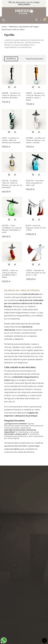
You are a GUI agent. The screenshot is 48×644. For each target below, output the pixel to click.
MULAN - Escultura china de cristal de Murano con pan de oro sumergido (12, 184)
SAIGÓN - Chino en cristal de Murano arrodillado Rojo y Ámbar (10, 274)
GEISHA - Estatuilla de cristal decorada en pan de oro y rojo (36, 273)
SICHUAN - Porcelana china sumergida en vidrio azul (35, 183)
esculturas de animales (15, 446)
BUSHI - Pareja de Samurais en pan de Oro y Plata (36, 228)
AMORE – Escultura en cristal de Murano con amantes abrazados (11, 95)
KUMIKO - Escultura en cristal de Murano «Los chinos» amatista (36, 140)
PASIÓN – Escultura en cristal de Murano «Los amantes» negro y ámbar (35, 96)
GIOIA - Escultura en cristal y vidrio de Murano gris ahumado (11, 140)
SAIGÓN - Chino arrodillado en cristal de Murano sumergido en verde (12, 229)
